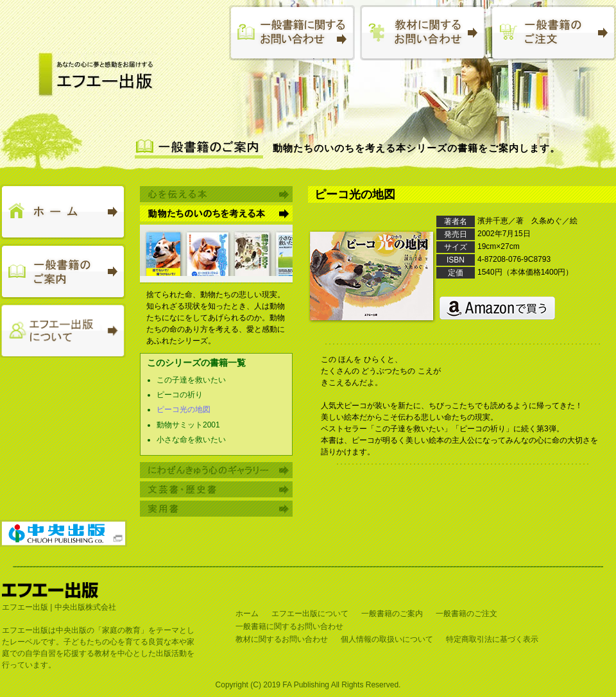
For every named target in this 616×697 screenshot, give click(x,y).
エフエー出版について (310, 614)
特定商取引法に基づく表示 (492, 639)
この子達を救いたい (191, 380)
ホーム (247, 614)
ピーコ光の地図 (184, 409)
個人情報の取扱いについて (387, 639)
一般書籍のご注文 (466, 614)
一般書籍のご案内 (392, 614)
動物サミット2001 (188, 425)
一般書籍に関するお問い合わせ (289, 626)
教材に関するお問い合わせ (282, 639)
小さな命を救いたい (191, 440)
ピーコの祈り (180, 395)
